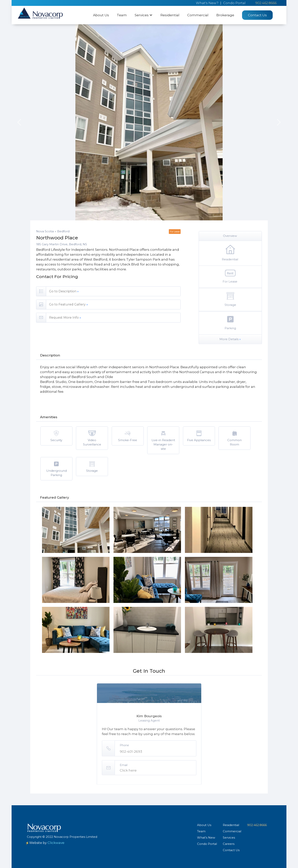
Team (122, 15)
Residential (170, 15)
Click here (128, 786)
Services (229, 838)
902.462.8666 (266, 3)
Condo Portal (234, 3)
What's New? (207, 3)
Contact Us (257, 15)
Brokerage (225, 15)
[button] (144, 15)
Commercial (198, 15)
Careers (229, 844)
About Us (101, 15)
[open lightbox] (76, 530)
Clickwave (56, 843)
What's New (206, 838)
